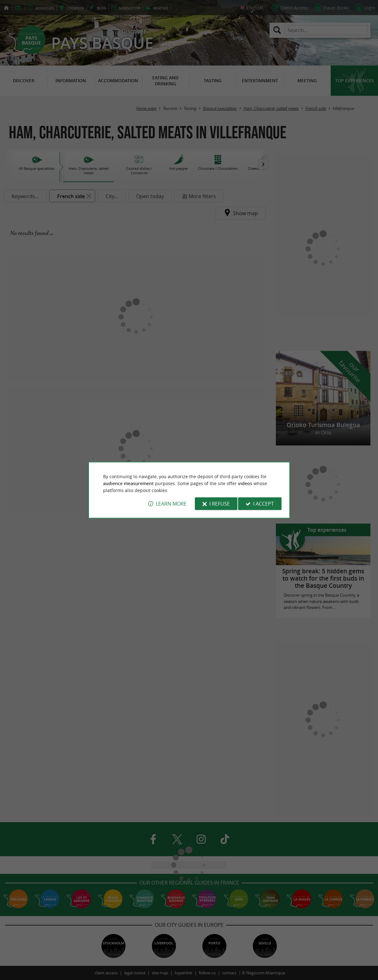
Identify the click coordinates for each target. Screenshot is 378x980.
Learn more (171, 504)
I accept (264, 504)
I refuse (220, 504)
